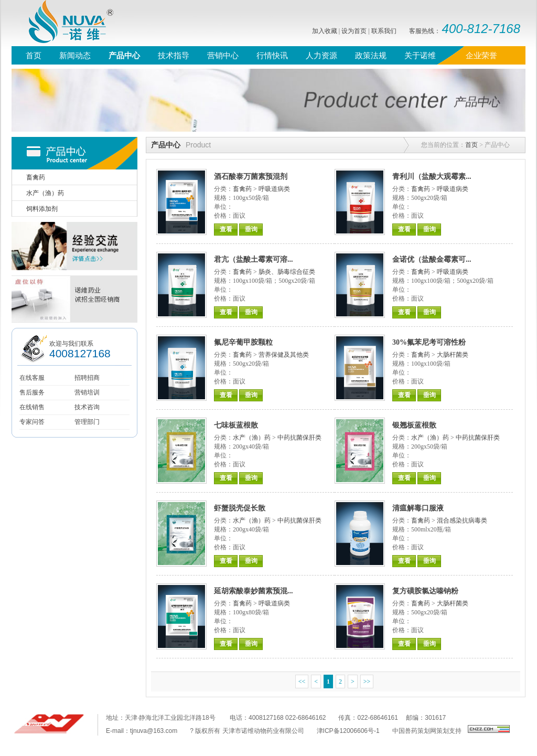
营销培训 (87, 392)
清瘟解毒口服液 (418, 508)
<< (302, 682)
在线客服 (32, 378)
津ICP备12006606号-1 (348, 731)
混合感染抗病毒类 (462, 520)
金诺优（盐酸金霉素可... (432, 259)
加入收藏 (325, 31)
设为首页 (354, 31)
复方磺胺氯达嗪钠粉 (425, 591)
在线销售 (32, 407)
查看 (226, 229)
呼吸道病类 (274, 189)
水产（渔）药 (252, 438)
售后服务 (32, 392)
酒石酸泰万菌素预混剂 (251, 177)
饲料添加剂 (42, 209)
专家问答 (32, 422)
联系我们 (384, 31)
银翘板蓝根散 (414, 425)
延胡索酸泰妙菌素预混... (254, 591)
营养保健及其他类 (284, 355)
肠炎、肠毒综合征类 (287, 272)
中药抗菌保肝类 (299, 438)
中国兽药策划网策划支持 (427, 731)
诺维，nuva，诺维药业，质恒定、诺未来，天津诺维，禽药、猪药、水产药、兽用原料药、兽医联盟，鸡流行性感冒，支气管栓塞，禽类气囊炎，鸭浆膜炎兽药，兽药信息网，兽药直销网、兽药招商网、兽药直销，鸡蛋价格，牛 (64, 23)
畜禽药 (242, 189)
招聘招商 (87, 378)
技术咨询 (87, 407)
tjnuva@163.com (154, 731)
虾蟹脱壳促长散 (240, 508)
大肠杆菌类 (453, 355)
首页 (471, 145)
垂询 (251, 229)
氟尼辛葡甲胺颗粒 (243, 342)
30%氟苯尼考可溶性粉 (429, 342)
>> (367, 682)
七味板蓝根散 (236, 425)
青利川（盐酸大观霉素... (432, 177)
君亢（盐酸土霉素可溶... (254, 259)
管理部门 (87, 422)
